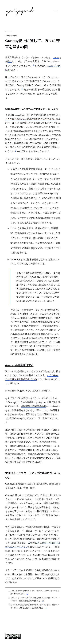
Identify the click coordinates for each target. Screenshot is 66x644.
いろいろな (53, 375)
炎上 (10, 61)
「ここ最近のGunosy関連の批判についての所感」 (31, 119)
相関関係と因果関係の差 (34, 406)
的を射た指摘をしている (24, 379)
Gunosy (57, 57)
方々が (9, 379)
